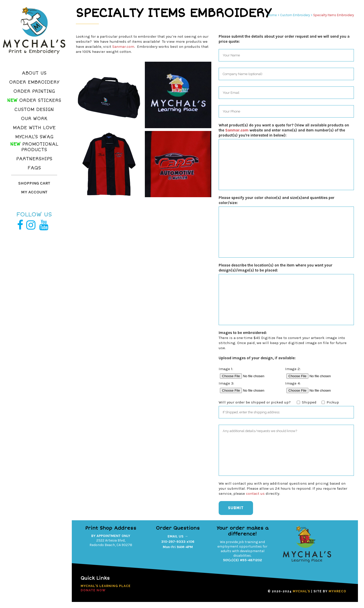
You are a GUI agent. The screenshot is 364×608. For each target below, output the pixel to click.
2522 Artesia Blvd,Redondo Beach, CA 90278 (111, 543)
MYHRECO (337, 591)
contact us (255, 493)
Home (272, 15)
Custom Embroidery (295, 15)
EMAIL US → (178, 536)
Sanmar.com (123, 47)
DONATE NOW (93, 590)
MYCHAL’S (301, 591)
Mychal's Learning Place (106, 586)
